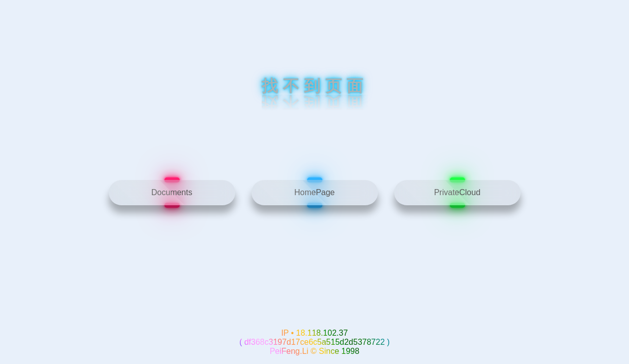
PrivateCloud (457, 192)
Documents (172, 192)
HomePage (314, 192)
